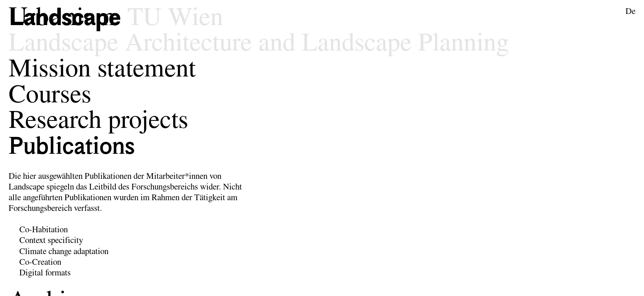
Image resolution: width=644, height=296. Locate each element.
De (630, 12)
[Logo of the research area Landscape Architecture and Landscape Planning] (68, 19)
